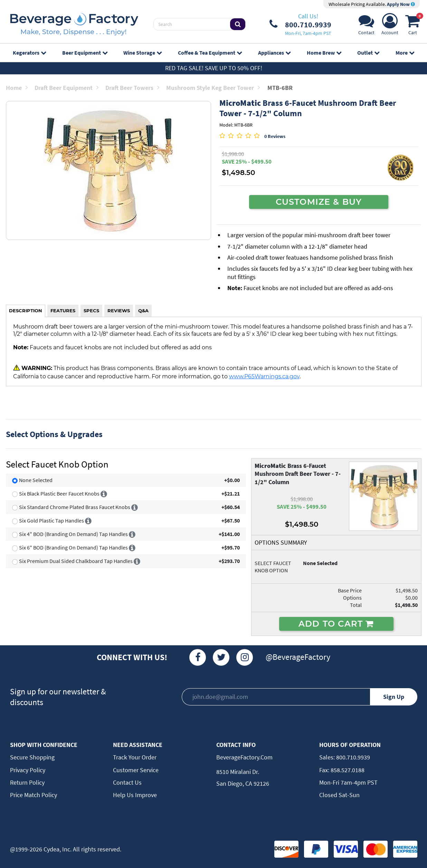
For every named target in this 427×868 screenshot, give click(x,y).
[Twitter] (221, 657)
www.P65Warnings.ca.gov (264, 376)
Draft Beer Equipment (67, 88)
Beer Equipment (85, 53)
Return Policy (27, 782)
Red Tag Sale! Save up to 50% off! (214, 68)
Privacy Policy (28, 770)
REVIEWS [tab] (119, 311)
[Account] (390, 26)
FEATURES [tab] (63, 311)
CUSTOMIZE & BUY (319, 202)
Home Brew (324, 53)
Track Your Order (135, 757)
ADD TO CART (336, 624)
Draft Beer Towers (132, 88)
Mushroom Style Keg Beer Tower (213, 88)
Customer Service (136, 770)
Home (17, 88)
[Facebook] (198, 657)
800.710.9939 (352, 757)
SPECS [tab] (91, 311)
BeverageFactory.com (244, 757)
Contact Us (127, 782)
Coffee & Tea (210, 53)
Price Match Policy (34, 795)
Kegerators (29, 53)
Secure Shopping (32, 757)
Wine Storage (143, 53)
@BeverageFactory (298, 657)
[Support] (366, 26)
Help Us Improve (135, 795)
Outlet (368, 53)
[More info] (104, 493)
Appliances (274, 53)
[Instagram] (245, 657)
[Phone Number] (300, 24)
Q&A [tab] (143, 311)
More (405, 53)
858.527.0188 (347, 770)
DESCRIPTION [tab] (26, 311)
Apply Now (401, 4)
